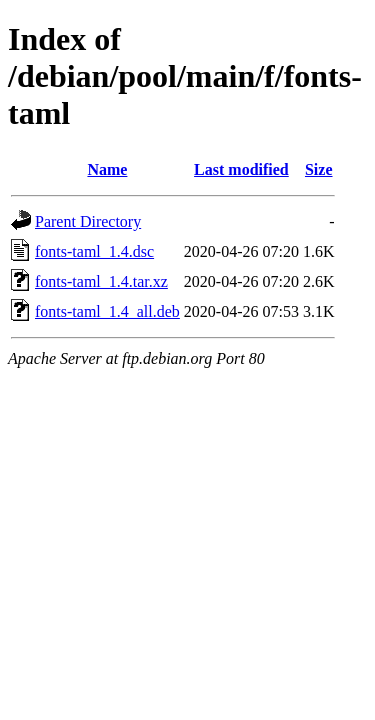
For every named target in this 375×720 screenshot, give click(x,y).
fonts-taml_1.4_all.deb (107, 311)
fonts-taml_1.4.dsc (94, 251)
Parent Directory (88, 221)
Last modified (241, 169)
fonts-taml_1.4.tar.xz (101, 281)
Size (319, 169)
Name (107, 169)
